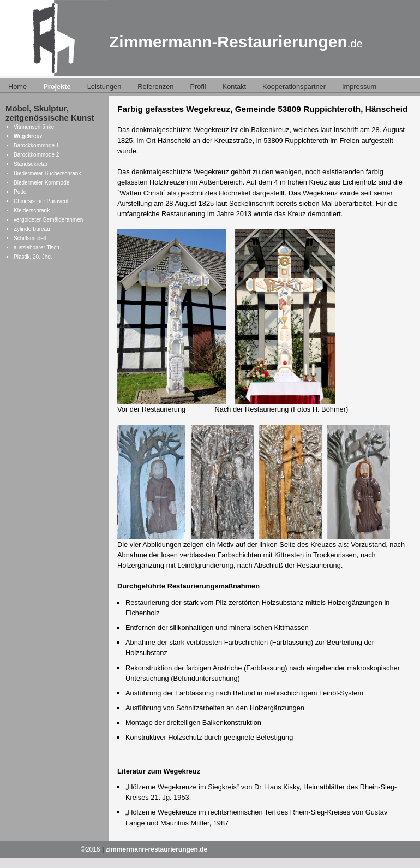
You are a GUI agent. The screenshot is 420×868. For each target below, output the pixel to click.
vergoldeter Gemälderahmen (48, 220)
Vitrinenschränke (34, 127)
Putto (20, 192)
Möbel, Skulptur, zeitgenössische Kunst (50, 113)
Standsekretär (31, 164)
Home (17, 87)
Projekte (57, 87)
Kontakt (234, 87)
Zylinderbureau (32, 229)
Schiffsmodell (30, 238)
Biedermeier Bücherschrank (47, 173)
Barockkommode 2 (36, 155)
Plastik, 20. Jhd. (33, 257)
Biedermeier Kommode (41, 183)
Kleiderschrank (32, 210)
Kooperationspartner (294, 87)
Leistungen (104, 87)
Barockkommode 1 (36, 145)
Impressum (359, 87)
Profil (198, 87)
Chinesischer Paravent (41, 201)
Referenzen (155, 87)
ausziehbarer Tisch (37, 248)
